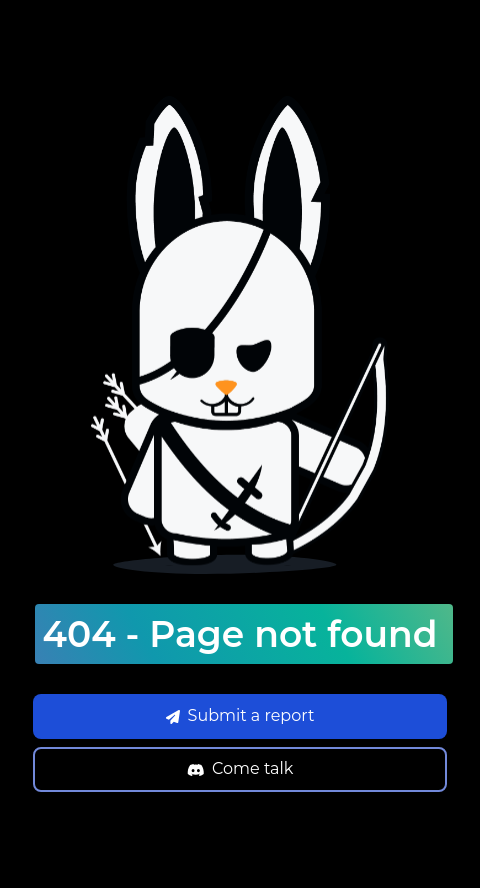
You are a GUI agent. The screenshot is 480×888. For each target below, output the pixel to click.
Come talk (240, 768)
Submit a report (240, 715)
